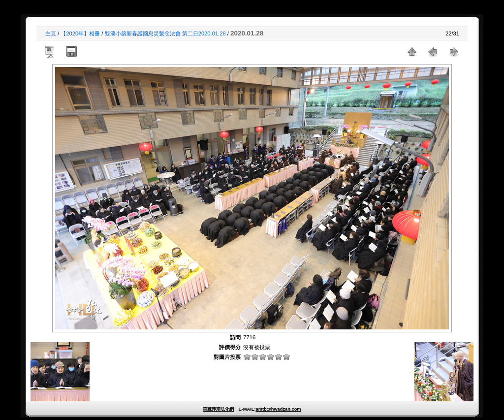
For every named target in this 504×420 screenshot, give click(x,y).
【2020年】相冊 (80, 33)
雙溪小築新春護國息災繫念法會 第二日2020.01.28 (165, 33)
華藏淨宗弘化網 (218, 409)
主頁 (51, 33)
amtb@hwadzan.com (278, 409)
